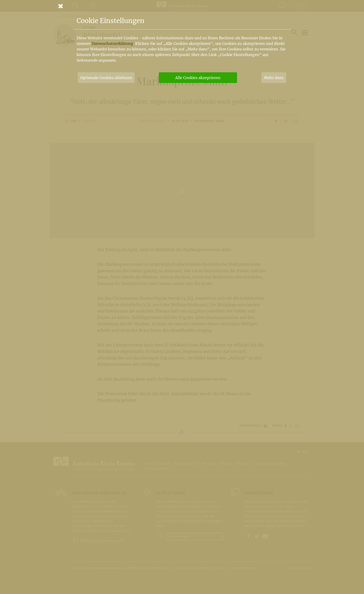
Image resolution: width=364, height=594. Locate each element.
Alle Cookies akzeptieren (198, 78)
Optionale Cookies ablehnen (106, 78)
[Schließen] (182, 6)
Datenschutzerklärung (112, 43)
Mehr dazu (274, 78)
